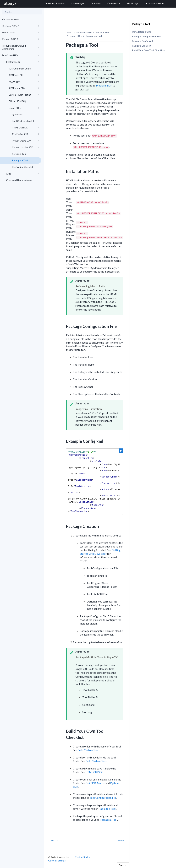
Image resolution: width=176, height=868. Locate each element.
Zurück (54, 840)
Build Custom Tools (89, 750)
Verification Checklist (23, 167)
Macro (101, 783)
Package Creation (142, 46)
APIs (22, 174)
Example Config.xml (142, 41)
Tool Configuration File (23, 121)
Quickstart (17, 115)
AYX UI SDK (24, 82)
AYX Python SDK (24, 88)
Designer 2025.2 (20, 26)
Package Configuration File (147, 36)
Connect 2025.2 (20, 39)
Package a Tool (20, 160)
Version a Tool (19, 154)
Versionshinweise (11, 19)
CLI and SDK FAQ (17, 101)
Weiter (121, 840)
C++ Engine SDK (25, 134)
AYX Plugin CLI (24, 75)
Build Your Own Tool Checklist (148, 50)
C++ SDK (91, 783)
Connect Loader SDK (25, 147)
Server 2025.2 (20, 32)
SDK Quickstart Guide (20, 69)
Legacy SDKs (24, 108)
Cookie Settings (57, 861)
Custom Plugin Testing (24, 95)
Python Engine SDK (25, 141)
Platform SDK (22, 62)
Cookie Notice (83, 857)
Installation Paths (142, 32)
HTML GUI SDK (25, 128)
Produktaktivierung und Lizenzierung (20, 47)
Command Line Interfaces (19, 180)
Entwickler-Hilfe (20, 55)
